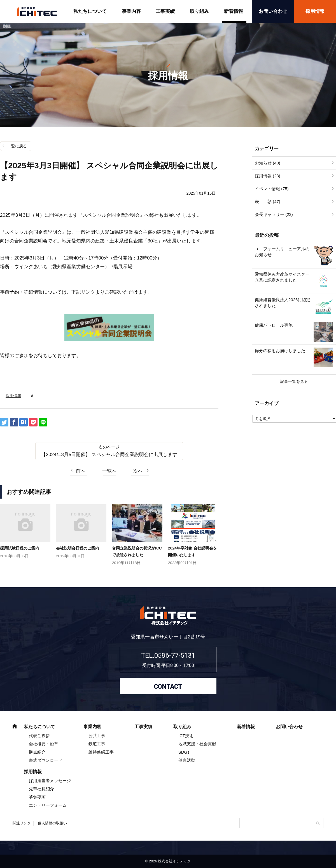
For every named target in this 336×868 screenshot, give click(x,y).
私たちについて (90, 11)
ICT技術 (186, 736)
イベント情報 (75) (272, 189)
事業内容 (131, 11)
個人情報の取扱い (52, 823)
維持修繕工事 (101, 752)
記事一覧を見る (294, 381)
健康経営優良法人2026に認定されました (283, 303)
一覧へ (109, 471)
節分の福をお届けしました (280, 351)
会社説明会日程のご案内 (78, 548)
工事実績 (165, 11)
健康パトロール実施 (274, 325)
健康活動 (187, 760)
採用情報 (315, 11)
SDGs (184, 752)
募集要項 (37, 797)
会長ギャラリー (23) (274, 214)
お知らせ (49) (268, 163)
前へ (81, 471)
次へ (138, 471)
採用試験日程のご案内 (20, 548)
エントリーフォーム (48, 805)
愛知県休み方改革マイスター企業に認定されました (282, 277)
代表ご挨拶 (39, 736)
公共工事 (97, 736)
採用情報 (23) (268, 176)
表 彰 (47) (268, 201)
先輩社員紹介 (41, 789)
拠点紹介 (37, 752)
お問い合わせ (273, 11)
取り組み (199, 11)
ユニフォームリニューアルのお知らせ (282, 252)
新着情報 (234, 11)
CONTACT (168, 686)
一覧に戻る (17, 146)
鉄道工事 (97, 744)
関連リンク (22, 823)
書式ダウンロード (46, 760)
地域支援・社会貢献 (197, 744)
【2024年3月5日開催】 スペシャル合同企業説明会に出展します (109, 455)
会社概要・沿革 (44, 744)
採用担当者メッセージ (50, 781)
